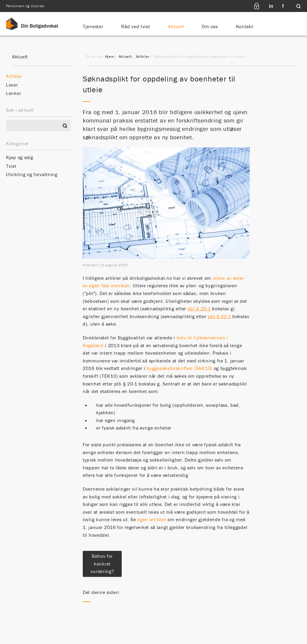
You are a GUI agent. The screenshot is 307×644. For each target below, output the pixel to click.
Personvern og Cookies (25, 6)
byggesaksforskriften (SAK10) (180, 368)
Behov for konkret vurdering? (102, 564)
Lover (12, 85)
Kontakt (245, 26)
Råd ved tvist (136, 26)
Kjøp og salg (19, 157)
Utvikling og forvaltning (32, 174)
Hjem (110, 56)
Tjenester (93, 26)
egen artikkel (152, 519)
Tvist (11, 166)
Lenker (13, 93)
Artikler (143, 56)
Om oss (210, 26)
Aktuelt (176, 26)
